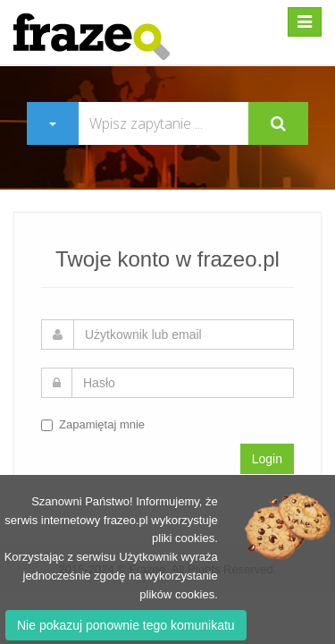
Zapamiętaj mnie (93, 424)
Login (267, 459)
